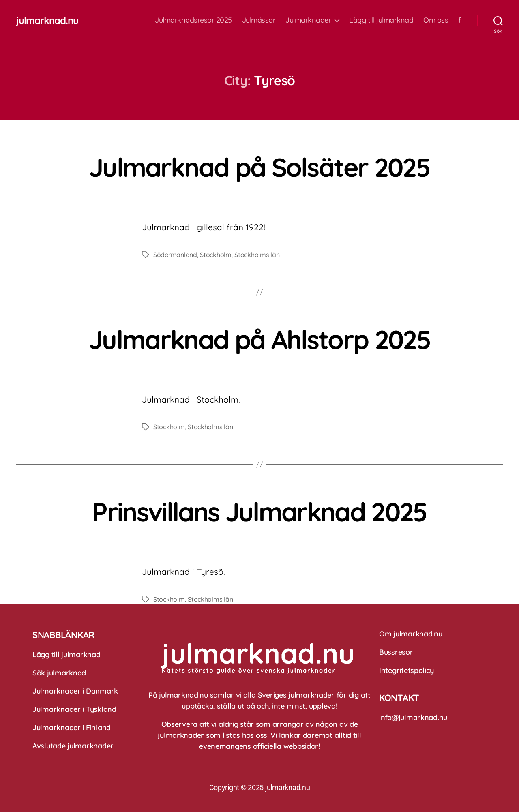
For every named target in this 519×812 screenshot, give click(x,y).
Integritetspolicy (406, 670)
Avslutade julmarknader (73, 746)
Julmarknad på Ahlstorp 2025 (259, 339)
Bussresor (396, 652)
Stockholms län (257, 255)
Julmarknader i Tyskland (74, 709)
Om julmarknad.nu (411, 634)
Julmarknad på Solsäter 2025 (259, 167)
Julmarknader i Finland (72, 727)
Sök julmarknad (59, 673)
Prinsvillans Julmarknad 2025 (259, 512)
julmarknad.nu (47, 20)
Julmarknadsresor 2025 (193, 20)
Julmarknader (308, 20)
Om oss (436, 20)
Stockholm (216, 255)
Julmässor (259, 20)
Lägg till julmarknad (381, 20)
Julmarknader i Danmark (75, 691)
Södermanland (175, 255)
